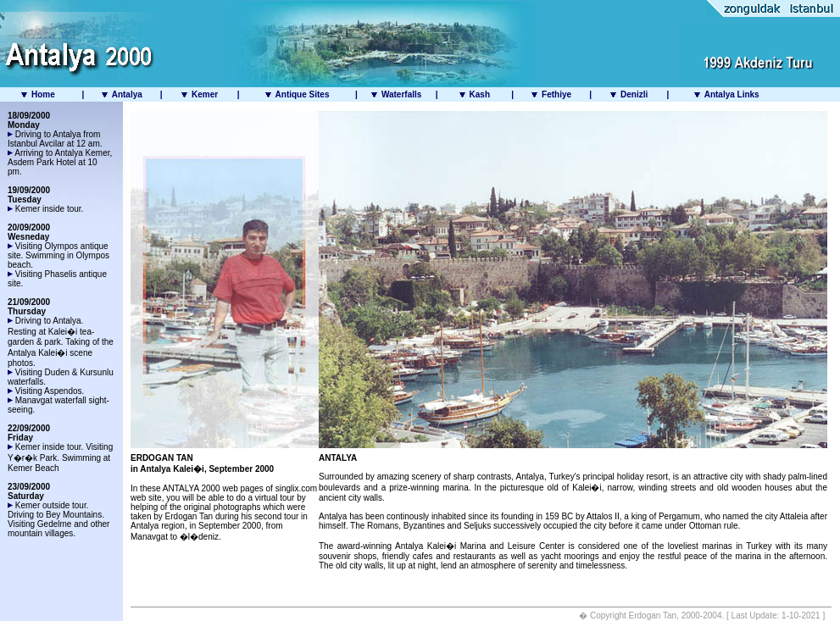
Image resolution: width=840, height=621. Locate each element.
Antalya (127, 94)
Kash (480, 94)
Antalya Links (730, 94)
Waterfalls (401, 94)
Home (43, 94)
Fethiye (556, 94)
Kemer (205, 94)
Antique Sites (303, 94)
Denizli (633, 94)
